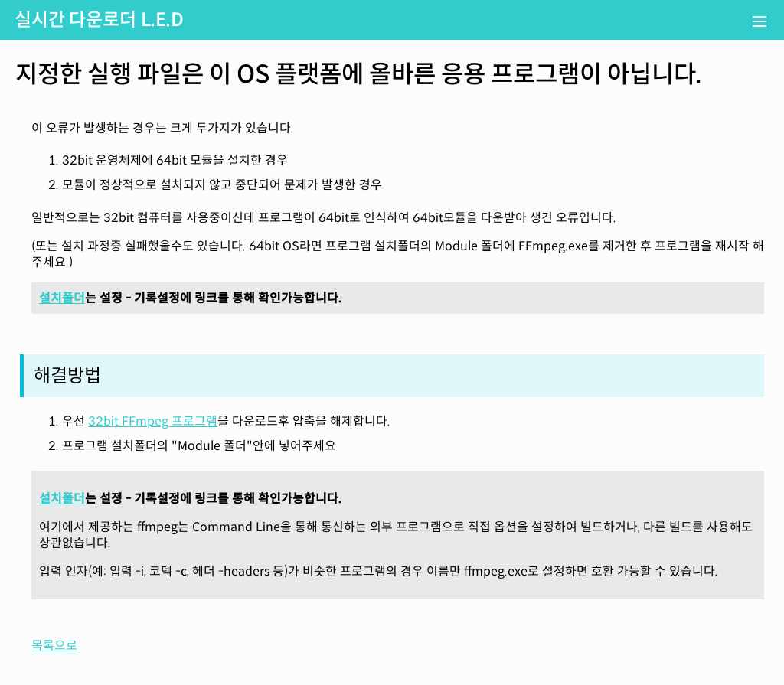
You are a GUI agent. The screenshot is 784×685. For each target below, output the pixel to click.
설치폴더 (62, 298)
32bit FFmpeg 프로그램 (153, 421)
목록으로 (54, 646)
